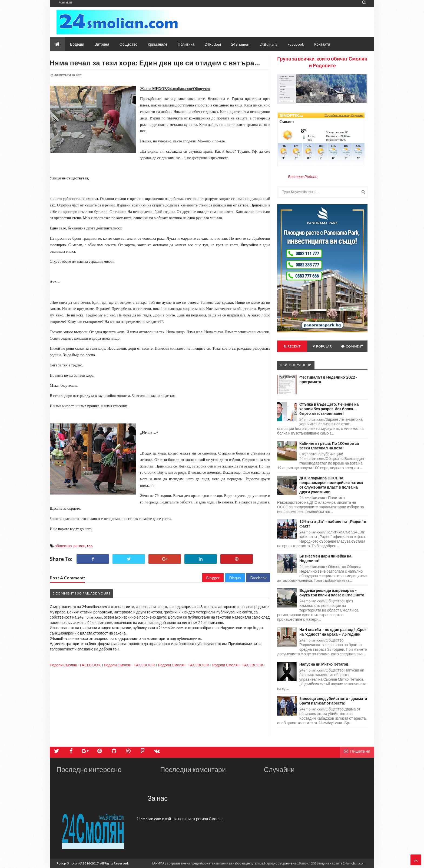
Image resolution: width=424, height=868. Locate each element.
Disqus (235, 578)
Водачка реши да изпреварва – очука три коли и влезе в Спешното (332, 593)
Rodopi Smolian (68, 863)
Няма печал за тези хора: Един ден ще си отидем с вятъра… (155, 63)
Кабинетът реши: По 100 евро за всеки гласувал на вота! (329, 446)
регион (79, 546)
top (90, 546)
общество (63, 546)
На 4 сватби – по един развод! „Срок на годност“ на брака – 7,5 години (333, 632)
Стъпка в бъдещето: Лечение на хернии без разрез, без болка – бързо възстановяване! (329, 409)
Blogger (213, 578)
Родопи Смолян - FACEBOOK (75, 665)
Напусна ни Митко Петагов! (325, 664)
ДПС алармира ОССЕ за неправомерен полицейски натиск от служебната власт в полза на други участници (331, 485)
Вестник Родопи (303, 177)
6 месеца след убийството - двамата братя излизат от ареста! (333, 701)
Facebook (259, 578)
